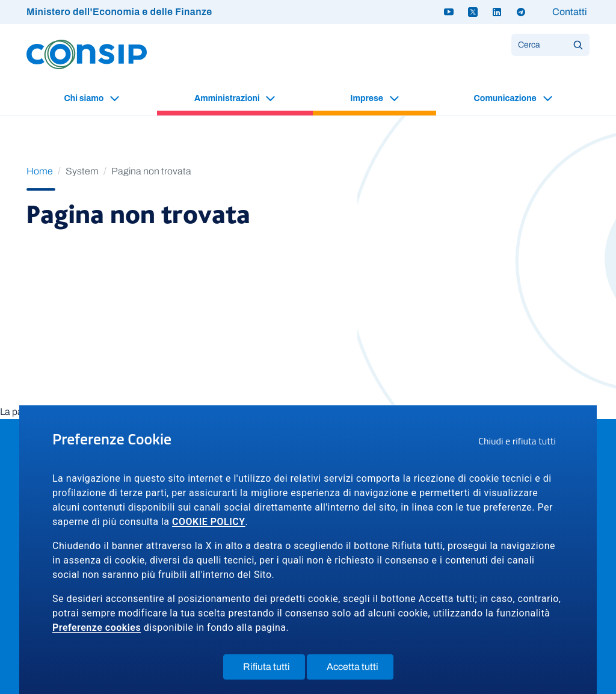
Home (40, 171)
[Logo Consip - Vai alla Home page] (87, 54)
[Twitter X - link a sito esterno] (473, 12)
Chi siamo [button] (85, 98)
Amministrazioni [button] (228, 98)
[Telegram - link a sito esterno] (521, 12)
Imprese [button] (367, 98)
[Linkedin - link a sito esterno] (497, 12)
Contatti (570, 12)
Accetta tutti (360, 669)
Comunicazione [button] (506, 98)
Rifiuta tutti (274, 669)
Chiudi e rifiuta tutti (521, 443)
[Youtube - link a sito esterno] (449, 12)
